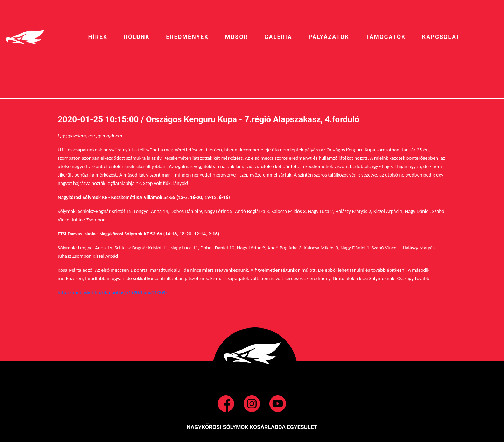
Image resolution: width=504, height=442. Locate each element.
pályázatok (329, 37)
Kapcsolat (441, 37)
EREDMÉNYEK (187, 37)
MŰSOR (237, 37)
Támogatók (386, 37)
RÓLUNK (137, 37)
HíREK (98, 37)
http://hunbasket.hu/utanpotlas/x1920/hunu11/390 (112, 292)
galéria (278, 37)
